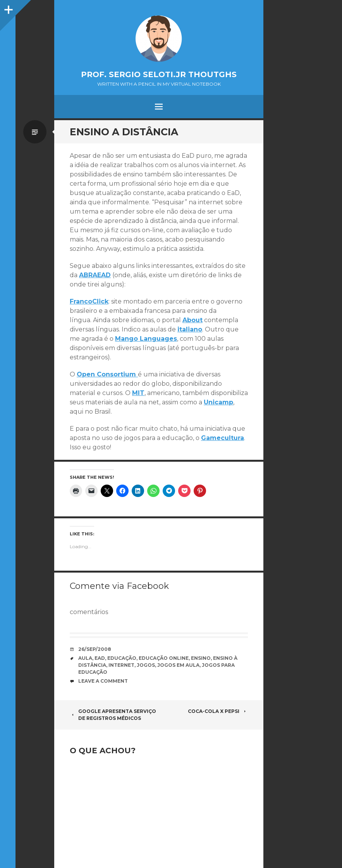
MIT (138, 393)
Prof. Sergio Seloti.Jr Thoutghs (159, 74)
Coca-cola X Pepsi (218, 711)
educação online (164, 658)
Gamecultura (223, 438)
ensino (201, 658)
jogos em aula (178, 665)
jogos (146, 665)
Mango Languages (146, 339)
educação (122, 658)
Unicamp (218, 402)
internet (121, 665)
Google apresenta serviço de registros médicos (113, 715)
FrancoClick (89, 301)
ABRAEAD (95, 275)
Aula (85, 658)
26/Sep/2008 (95, 649)
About (192, 320)
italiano (190, 329)
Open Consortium (107, 374)
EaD (100, 658)
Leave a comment (103, 681)
